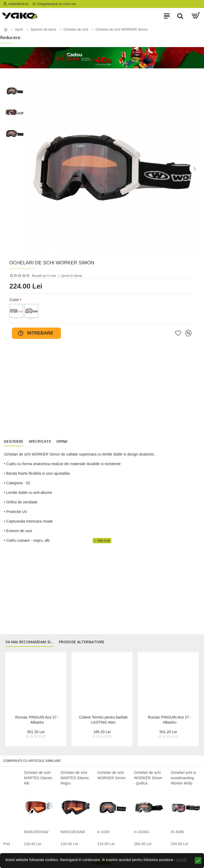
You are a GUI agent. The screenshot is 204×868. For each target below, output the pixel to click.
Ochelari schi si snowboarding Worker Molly (183, 778)
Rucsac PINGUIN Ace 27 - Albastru (37, 720)
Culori (14, 300)
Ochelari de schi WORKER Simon (111, 775)
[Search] (180, 16)
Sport (19, 29)
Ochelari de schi (76, 29)
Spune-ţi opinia (71, 276)
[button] (195, 169)
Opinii (62, 441)
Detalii (182, 860)
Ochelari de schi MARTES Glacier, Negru (75, 778)
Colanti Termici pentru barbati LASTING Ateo (103, 720)
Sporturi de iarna (43, 29)
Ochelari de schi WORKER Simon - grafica (148, 778)
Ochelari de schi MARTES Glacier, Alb (38, 778)
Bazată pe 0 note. (44, 276)
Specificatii (40, 441)
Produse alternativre (82, 642)
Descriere (14, 441)
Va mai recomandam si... (29, 642)
